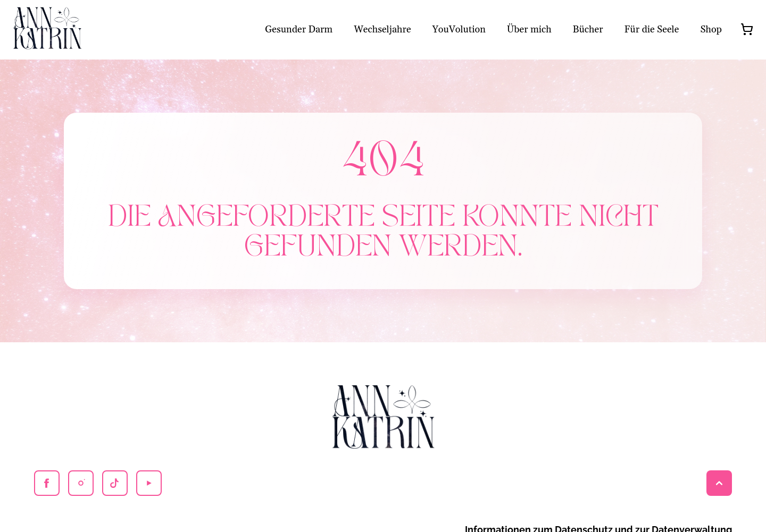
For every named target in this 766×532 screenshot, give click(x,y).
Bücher (588, 29)
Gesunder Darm (299, 29)
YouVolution (459, 29)
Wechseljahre (382, 29)
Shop (711, 29)
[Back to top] (719, 483)
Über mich (529, 29)
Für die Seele (652, 29)
